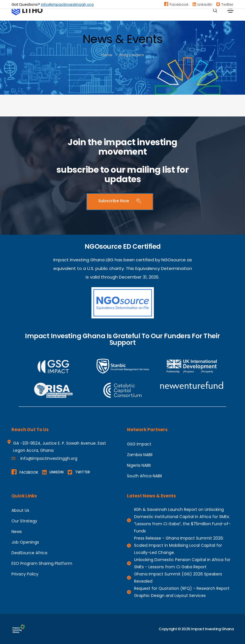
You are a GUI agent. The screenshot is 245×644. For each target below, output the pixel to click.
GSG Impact (139, 444)
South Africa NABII (144, 476)
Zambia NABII (140, 455)
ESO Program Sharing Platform (42, 563)
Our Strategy (24, 521)
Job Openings (25, 542)
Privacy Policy (25, 574)
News (17, 532)
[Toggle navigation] (230, 11)
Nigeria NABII (139, 465)
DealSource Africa (29, 553)
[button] (120, 202)
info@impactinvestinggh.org (67, 4)
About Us (20, 510)
